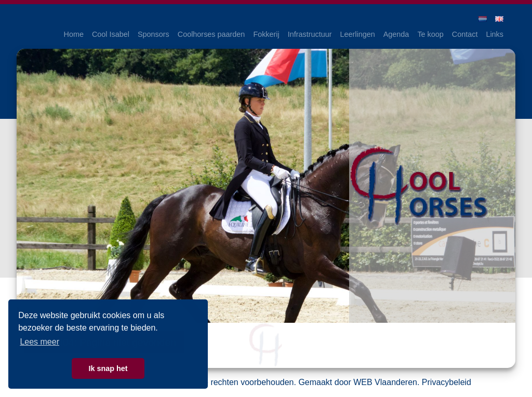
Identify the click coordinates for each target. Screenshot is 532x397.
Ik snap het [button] (108, 368)
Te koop (430, 34)
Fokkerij (266, 34)
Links (495, 34)
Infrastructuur (310, 34)
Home (74, 34)
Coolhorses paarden (211, 34)
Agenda (396, 34)
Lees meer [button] (39, 342)
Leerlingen (358, 34)
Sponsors (154, 34)
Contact (465, 34)
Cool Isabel (111, 34)
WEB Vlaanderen (385, 382)
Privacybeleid (447, 382)
